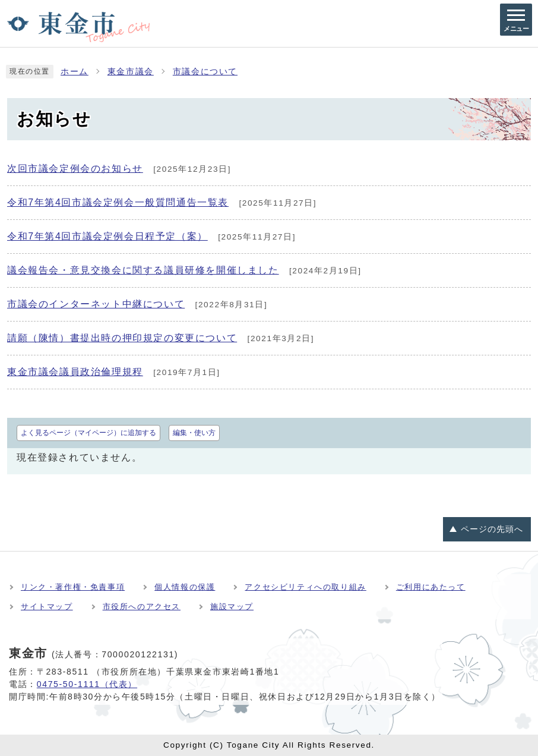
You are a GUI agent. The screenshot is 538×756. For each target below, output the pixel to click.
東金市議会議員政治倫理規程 (75, 372)
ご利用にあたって (431, 587)
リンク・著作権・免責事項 (73, 587)
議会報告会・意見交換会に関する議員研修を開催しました (143, 270)
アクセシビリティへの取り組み (305, 587)
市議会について (205, 72)
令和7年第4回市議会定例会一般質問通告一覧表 (118, 202)
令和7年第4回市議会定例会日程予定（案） (107, 236)
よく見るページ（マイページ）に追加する (88, 433)
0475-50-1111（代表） (87, 684)
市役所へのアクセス (142, 607)
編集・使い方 (194, 433)
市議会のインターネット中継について (96, 304)
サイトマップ (47, 607)
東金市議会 (131, 72)
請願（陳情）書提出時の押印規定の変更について (122, 338)
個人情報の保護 (185, 587)
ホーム (75, 72)
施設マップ (232, 607)
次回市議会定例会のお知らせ (75, 168)
